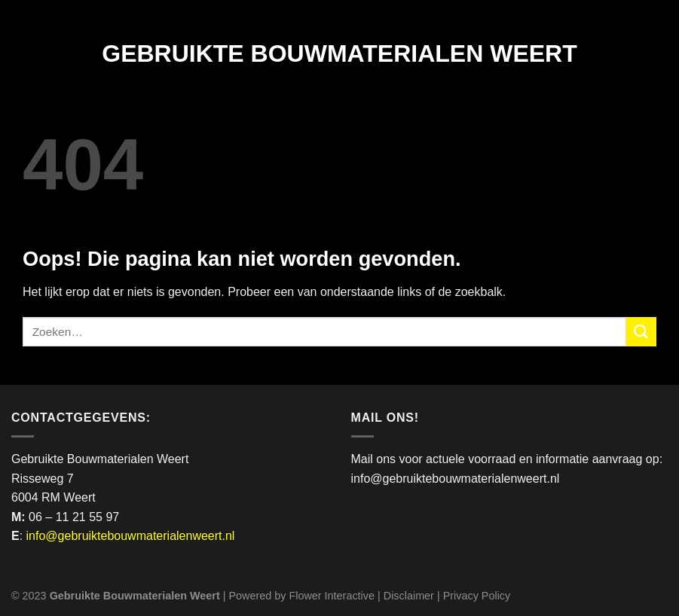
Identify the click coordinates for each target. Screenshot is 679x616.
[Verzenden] (641, 332)
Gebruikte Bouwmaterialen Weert (339, 53)
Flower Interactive (332, 596)
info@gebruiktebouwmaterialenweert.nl (131, 536)
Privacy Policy (477, 596)
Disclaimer (409, 596)
